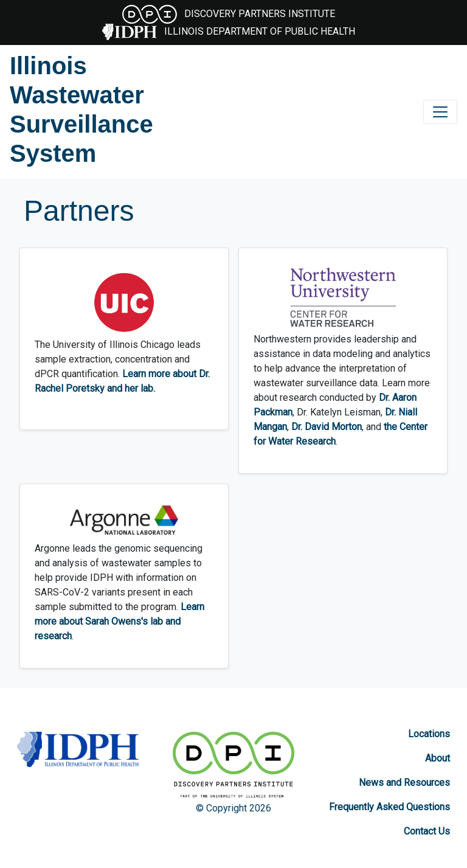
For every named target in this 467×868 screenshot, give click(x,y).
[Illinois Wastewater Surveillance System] (84, 109)
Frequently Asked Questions (389, 807)
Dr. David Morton (327, 427)
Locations (429, 734)
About (438, 758)
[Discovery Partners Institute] (233, 766)
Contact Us (427, 831)
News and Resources (404, 783)
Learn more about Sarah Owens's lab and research (119, 621)
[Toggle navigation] (440, 112)
